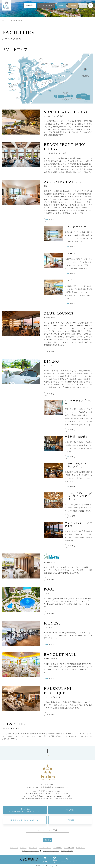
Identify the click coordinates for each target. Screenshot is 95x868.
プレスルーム (23, 848)
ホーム (5, 21)
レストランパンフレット (45, 848)
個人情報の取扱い (80, 848)
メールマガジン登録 (48, 830)
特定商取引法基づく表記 (67, 851)
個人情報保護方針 (58, 848)
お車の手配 (30, 5)
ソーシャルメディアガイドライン (51, 851)
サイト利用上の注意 (69, 848)
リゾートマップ (14, 848)
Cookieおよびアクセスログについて (31, 851)
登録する (48, 840)
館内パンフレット (33, 848)
